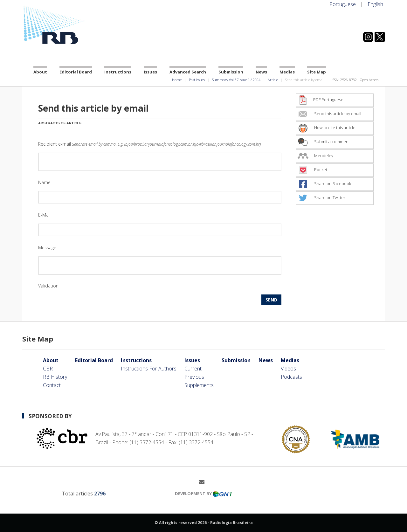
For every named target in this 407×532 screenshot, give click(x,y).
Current (193, 369)
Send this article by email (329, 114)
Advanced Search (188, 72)
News (261, 72)
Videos (288, 369)
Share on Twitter (321, 197)
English (375, 4)
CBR (48, 369)
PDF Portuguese (321, 100)
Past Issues (197, 80)
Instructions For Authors (149, 369)
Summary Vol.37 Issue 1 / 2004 (236, 80)
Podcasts (291, 377)
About (40, 72)
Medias (287, 72)
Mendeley (315, 155)
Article (273, 80)
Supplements (199, 385)
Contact (52, 385)
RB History (55, 377)
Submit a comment (324, 142)
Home (177, 80)
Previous (194, 377)
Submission (231, 72)
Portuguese (343, 4)
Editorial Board (76, 72)
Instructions (118, 72)
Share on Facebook (324, 183)
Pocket (312, 169)
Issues (150, 72)
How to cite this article (327, 128)
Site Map (317, 72)
